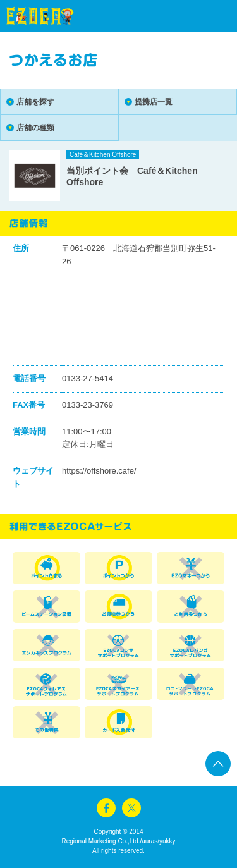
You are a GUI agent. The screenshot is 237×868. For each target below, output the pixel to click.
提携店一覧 (154, 102)
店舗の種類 (35, 128)
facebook (106, 808)
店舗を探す (35, 102)
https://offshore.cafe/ (99, 471)
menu (205, 16)
